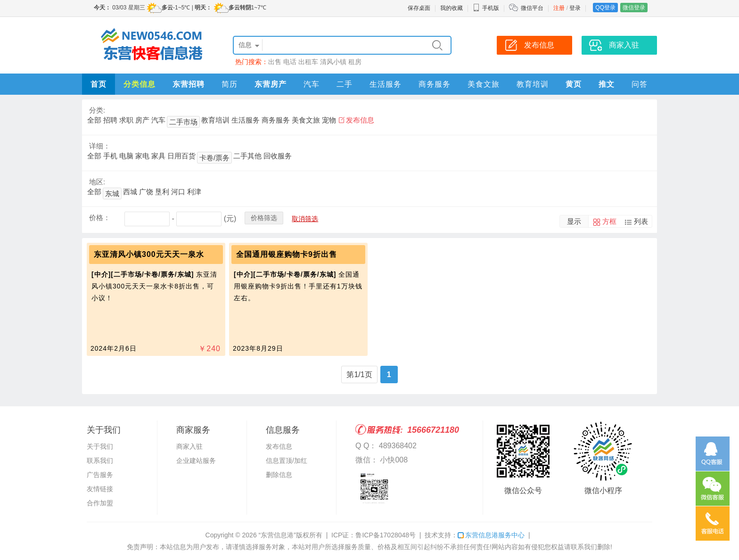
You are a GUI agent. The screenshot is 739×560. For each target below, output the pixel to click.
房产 (142, 120)
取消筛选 (305, 219)
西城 (130, 192)
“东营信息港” (277, 535)
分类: (97, 110)
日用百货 (181, 156)
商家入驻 (189, 446)
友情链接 (100, 489)
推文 (607, 84)
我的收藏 (452, 8)
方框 (609, 221)
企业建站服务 (196, 461)
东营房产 (271, 84)
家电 (142, 156)
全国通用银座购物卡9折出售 (287, 254)
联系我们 (100, 461)
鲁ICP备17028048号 (386, 535)
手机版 (486, 8)
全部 (94, 120)
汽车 (312, 84)
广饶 (146, 192)
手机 (110, 156)
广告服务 (100, 475)
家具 (158, 156)
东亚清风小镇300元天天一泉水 (149, 254)
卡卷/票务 (214, 158)
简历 (230, 84)
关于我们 (100, 446)
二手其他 (247, 156)
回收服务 (278, 156)
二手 (345, 84)
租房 (355, 62)
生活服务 (386, 84)
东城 (112, 194)
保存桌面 (419, 8)
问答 (640, 84)
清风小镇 (333, 62)
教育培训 (533, 84)
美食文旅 (484, 84)
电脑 (126, 156)
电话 (290, 62)
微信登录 (634, 8)
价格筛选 (264, 218)
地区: (97, 182)
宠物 (329, 120)
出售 (275, 62)
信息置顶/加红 (287, 461)
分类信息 (140, 84)
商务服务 (435, 84)
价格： (100, 218)
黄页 (574, 84)
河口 (178, 192)
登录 (575, 8)
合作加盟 (100, 503)
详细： (100, 146)
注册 (559, 8)
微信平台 (532, 8)
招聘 (110, 120)
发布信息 (360, 120)
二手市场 (183, 122)
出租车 (308, 62)
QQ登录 (605, 8)
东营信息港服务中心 (491, 535)
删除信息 (279, 475)
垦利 (162, 192)
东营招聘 (189, 84)
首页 (99, 84)
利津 (194, 192)
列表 (641, 221)
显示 (574, 221)
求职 (126, 120)
